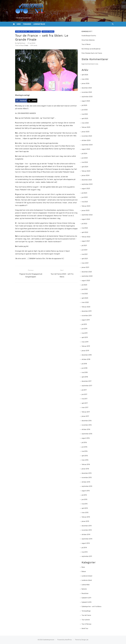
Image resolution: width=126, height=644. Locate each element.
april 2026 (86, 75)
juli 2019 (85, 324)
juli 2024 (85, 154)
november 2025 (88, 92)
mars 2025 (86, 123)
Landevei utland (88, 580)
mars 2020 (86, 302)
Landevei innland (88, 576)
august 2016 (87, 438)
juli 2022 (85, 224)
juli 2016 (85, 443)
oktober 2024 (87, 140)
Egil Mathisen (18, 43)
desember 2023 (88, 180)
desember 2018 (88, 355)
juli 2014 (85, 548)
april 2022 (86, 232)
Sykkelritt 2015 (88, 602)
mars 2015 (86, 513)
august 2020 (87, 281)
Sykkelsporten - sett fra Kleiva (25, 31)
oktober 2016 (87, 429)
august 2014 (87, 543)
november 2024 (88, 136)
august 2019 (87, 320)
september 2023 (88, 184)
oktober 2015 (87, 482)
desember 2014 (88, 526)
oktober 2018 (87, 359)
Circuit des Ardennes (89, 40)
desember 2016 (88, 421)
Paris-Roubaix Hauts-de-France (93, 53)
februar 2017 (87, 412)
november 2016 (88, 425)
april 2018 (86, 377)
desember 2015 (88, 473)
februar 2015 (87, 517)
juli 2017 (85, 390)
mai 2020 (86, 294)
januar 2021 (86, 267)
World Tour (86, 629)
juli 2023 (85, 193)
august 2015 (87, 491)
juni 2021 (86, 250)
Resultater (86, 593)
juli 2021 (85, 246)
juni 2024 (86, 158)
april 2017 (86, 403)
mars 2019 (86, 342)
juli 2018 (85, 364)
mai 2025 (86, 114)
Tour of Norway (88, 624)
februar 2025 (87, 127)
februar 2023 (87, 206)
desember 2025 (88, 88)
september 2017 (88, 386)
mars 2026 (86, 79)
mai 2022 (86, 228)
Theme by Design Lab (82, 640)
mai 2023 (86, 202)
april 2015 (86, 508)
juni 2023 (86, 197)
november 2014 (88, 530)
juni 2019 (86, 329)
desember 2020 (88, 272)
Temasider (27, 24)
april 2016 (86, 456)
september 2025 (88, 97)
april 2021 (86, 259)
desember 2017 (88, 381)
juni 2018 (86, 368)
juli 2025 (85, 105)
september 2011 (88, 556)
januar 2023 (87, 211)
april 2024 (86, 167)
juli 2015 (85, 495)
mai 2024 (86, 162)
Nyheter (85, 589)
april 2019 (86, 337)
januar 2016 (86, 469)
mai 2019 (86, 333)
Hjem (19, 24)
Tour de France (45, 31)
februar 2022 (87, 237)
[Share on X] (29, 103)
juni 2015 (86, 500)
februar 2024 (87, 171)
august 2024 (87, 149)
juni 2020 (86, 289)
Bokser (85, 572)
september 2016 (88, 434)
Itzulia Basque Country (90, 36)
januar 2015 (86, 521)
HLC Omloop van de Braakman (92, 49)
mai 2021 (86, 254)
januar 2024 (87, 175)
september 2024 (88, 145)
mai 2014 (86, 552)
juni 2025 (86, 110)
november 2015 (88, 478)
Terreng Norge (87, 611)
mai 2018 (86, 372)
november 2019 (88, 316)
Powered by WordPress (65, 640)
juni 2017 (85, 394)
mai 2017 (86, 399)
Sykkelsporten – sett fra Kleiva (93, 607)
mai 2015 (86, 504)
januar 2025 (87, 132)
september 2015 (88, 486)
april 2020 (86, 298)
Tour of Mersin (87, 44)
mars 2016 (86, 460)
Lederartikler (39, 24)
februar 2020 (87, 307)
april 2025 (86, 119)
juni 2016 (86, 447)
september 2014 (88, 539)
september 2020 (88, 276)
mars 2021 (86, 263)
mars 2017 (86, 408)
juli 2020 (85, 285)
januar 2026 (87, 83)
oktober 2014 (87, 535)
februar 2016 (87, 464)
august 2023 (87, 189)
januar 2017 (86, 416)
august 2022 (87, 219)
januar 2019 (86, 351)
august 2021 (87, 241)
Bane (84, 567)
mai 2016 (86, 451)
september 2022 (88, 215)
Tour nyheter (87, 620)
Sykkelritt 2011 (87, 598)
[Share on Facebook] (18, 103)
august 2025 (87, 101)
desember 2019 (88, 311)
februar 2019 (87, 346)
